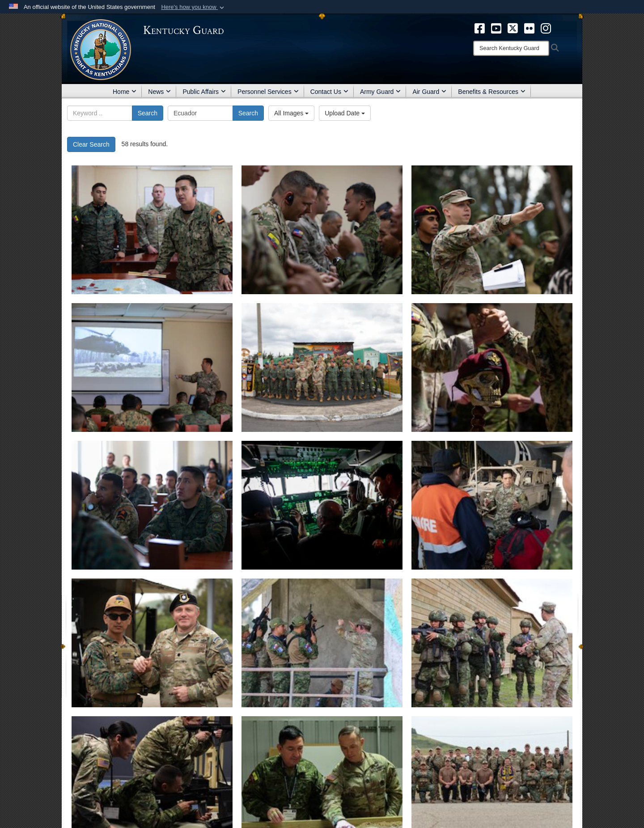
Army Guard (380, 92)
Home (125, 92)
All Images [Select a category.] (291, 113)
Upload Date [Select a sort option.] (345, 113)
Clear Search (91, 144)
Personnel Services (268, 92)
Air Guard (429, 92)
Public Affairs (204, 92)
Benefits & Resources (492, 92)
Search (148, 113)
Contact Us (329, 92)
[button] (193, 7)
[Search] (511, 48)
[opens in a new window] (480, 28)
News (159, 92)
